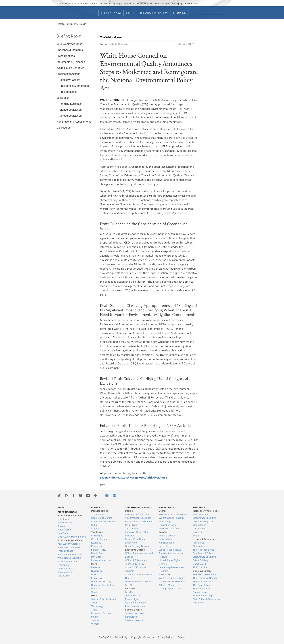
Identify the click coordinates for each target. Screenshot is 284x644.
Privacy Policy (165, 637)
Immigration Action (101, 560)
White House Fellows (170, 550)
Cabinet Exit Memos (102, 518)
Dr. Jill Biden (132, 525)
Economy (96, 543)
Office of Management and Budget (139, 555)
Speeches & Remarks (70, 50)
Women (95, 624)
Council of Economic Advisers (136, 569)
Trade (94, 610)
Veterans (96, 620)
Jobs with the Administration (166, 541)
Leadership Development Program (172, 569)
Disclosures (64, 128)
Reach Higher (132, 599)
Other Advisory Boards (137, 546)
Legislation (63, 98)
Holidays (197, 532)
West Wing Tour (201, 514)
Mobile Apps (165, 522)
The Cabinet (132, 529)
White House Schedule (70, 68)
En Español (105, 637)
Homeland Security (101, 581)
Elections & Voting (202, 596)
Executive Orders (70, 80)
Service (95, 592)
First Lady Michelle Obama (139, 522)
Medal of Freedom (135, 620)
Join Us (163, 532)
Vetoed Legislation (71, 116)
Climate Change (100, 539)
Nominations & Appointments (74, 122)
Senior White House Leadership (136, 541)
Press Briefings (66, 56)
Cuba (94, 525)
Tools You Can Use (169, 529)
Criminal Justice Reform (104, 522)
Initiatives (131, 589)
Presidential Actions (68, 74)
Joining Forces (133, 596)
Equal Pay (97, 578)
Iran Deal (96, 557)
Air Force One (200, 567)
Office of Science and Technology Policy (136, 562)
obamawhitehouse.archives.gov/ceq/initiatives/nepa (133, 477)
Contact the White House (172, 581)
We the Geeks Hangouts (172, 518)
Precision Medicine (135, 606)
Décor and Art (200, 529)
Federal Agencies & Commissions (203, 590)
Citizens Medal (167, 585)
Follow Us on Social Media (173, 514)
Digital (162, 511)
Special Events (133, 610)
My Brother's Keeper (136, 603)
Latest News (64, 519)
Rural (94, 589)
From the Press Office (70, 540)
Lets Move (131, 592)
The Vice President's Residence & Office (203, 552)
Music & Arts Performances (72, 537)
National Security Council (138, 581)
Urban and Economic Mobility (102, 615)
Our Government (202, 571)
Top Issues (97, 532)
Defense (96, 567)
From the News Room (70, 516)
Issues (130, 13)
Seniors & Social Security (105, 599)
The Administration (154, 13)
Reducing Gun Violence (104, 585)
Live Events (63, 533)
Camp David (199, 564)
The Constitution (201, 585)
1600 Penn (180, 13)
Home (61, 24)
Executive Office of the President (137, 534)
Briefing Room (111, 13)
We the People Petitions (171, 578)
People (129, 511)
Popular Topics (100, 511)
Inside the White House (206, 511)
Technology (97, 606)
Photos (61, 526)
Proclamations (68, 92)
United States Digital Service (170, 562)
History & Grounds (203, 539)
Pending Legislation (71, 104)
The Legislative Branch (205, 578)
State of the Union (135, 613)
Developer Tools (167, 525)
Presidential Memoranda (74, 86)
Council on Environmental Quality (139, 576)
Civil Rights (97, 536)
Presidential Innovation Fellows (171, 555)
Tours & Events (167, 536)
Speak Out (165, 574)
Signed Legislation (71, 110)
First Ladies (199, 546)
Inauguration (132, 617)
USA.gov (180, 637)
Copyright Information (142, 637)
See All (95, 529)
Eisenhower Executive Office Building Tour (204, 520)
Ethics (94, 574)
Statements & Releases (71, 62)
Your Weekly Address (69, 44)
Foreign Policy (99, 550)
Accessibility (121, 637)
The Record (97, 514)
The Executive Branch (204, 574)
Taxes (94, 603)
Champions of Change (171, 589)
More (94, 564)
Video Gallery (64, 530)
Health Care (98, 553)
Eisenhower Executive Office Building (204, 559)
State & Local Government (206, 599)
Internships (165, 546)
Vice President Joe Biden (138, 518)
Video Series (199, 525)
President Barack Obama (138, 514)
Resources (198, 603)
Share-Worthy (65, 523)
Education (97, 546)
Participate (166, 507)
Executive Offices (135, 550)
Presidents (198, 543)
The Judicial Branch (203, 581)
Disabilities (97, 571)
